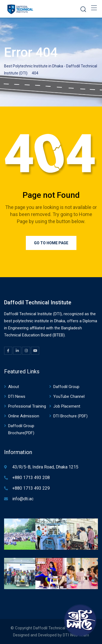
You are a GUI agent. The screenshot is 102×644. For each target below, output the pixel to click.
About (14, 387)
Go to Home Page (51, 243)
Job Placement (67, 406)
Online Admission (24, 416)
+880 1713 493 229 (31, 488)
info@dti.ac (23, 499)
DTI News (17, 396)
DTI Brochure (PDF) (70, 416)
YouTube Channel (69, 396)
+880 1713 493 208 (31, 478)
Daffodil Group (66, 387)
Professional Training (27, 406)
